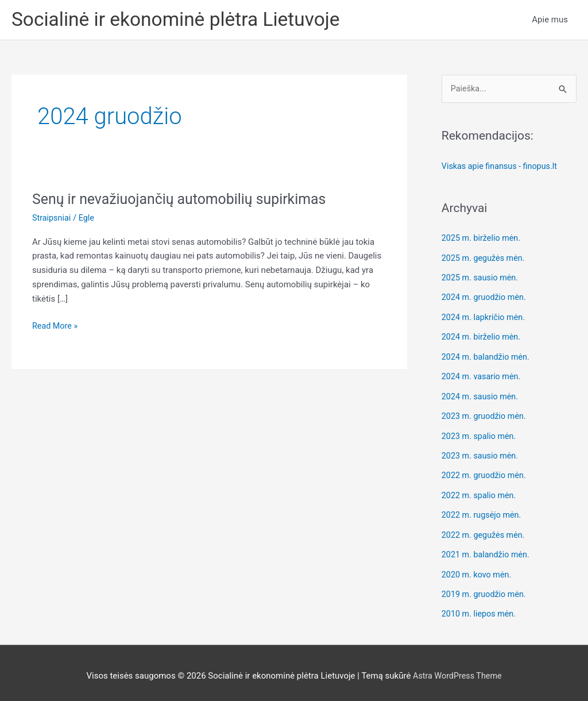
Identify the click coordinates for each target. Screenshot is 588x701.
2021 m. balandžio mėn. (488, 550)
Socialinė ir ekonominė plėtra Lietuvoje (183, 20)
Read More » (56, 328)
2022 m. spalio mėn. (481, 492)
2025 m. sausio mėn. (481, 279)
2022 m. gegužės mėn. (485, 531)
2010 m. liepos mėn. (480, 608)
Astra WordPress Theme (457, 669)
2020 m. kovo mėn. (478, 570)
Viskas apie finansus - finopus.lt (502, 168)
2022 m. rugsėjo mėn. (483, 511)
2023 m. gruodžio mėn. (486, 415)
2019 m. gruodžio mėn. (486, 589)
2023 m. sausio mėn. (481, 453)
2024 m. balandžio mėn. (488, 356)
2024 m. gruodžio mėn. (486, 298)
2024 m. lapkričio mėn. (485, 318)
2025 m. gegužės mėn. (485, 260)
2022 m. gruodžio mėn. (486, 473)
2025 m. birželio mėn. (483, 240)
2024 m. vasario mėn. (483, 376)
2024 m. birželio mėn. (483, 337)
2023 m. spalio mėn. (481, 434)
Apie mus (550, 21)
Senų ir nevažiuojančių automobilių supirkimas (186, 201)
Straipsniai (52, 219)
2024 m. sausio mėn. (481, 395)
